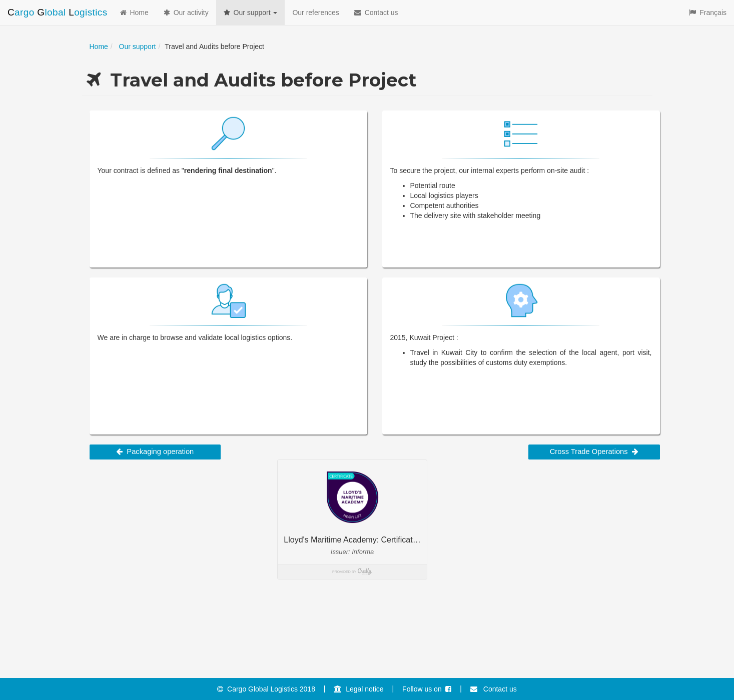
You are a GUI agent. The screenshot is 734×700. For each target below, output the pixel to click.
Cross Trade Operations (594, 451)
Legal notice (358, 689)
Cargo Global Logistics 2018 (266, 689)
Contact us (376, 12)
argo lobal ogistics (58, 12)
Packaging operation (155, 451)
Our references (315, 12)
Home (134, 12)
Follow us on (427, 689)
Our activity (186, 12)
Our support (251, 12)
